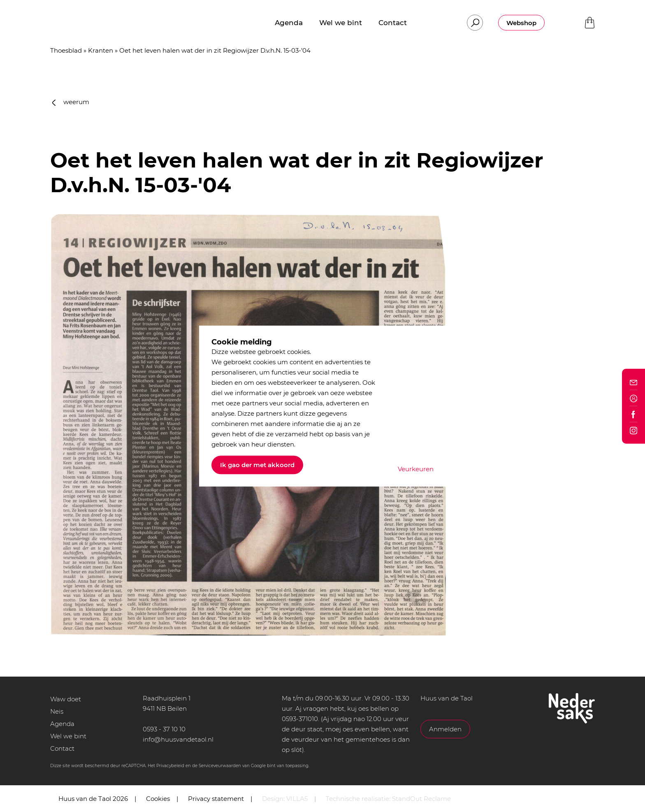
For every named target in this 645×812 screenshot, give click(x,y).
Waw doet (66, 699)
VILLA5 (297, 799)
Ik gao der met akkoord (257, 465)
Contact (62, 748)
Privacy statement (216, 799)
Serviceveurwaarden (220, 766)
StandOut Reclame (421, 799)
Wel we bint (68, 736)
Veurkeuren (416, 469)
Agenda (62, 724)
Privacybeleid (170, 766)
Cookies (158, 799)
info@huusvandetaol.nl (178, 739)
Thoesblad (66, 50)
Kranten (101, 50)
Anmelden (445, 729)
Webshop (521, 23)
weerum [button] (71, 102)
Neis (57, 711)
